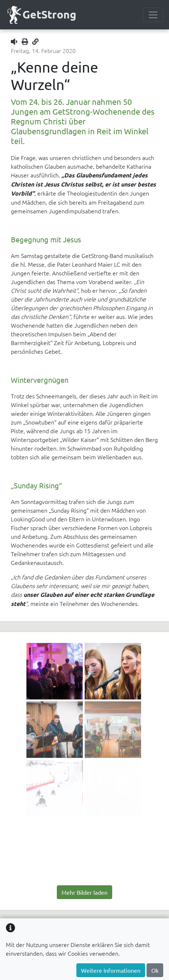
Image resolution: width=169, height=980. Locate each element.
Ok (155, 970)
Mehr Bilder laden (84, 892)
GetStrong (41, 15)
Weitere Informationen (111, 970)
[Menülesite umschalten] (153, 15)
